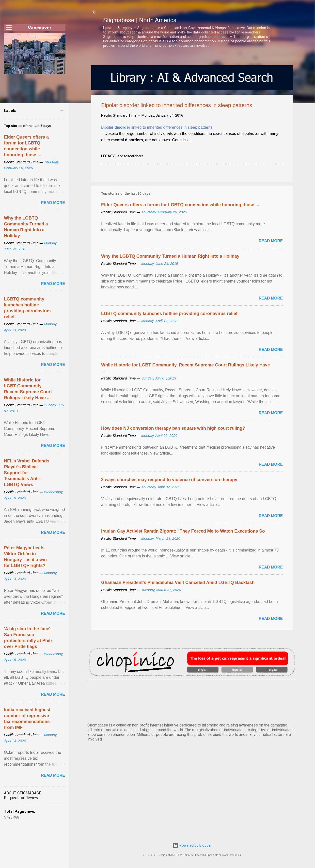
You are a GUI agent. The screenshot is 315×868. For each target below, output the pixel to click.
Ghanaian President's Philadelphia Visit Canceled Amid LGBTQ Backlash (178, 583)
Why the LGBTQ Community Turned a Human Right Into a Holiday (170, 256)
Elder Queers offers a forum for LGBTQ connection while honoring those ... (180, 205)
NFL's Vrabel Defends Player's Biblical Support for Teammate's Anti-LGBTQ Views (27, 473)
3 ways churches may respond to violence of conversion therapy (169, 480)
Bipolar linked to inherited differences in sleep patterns (157, 127)
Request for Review (21, 798)
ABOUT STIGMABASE (23, 793)
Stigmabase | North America (140, 20)
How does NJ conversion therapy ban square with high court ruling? (173, 428)
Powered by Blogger (192, 845)
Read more (271, 241)
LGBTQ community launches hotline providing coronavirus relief (169, 314)
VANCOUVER (192, 700)
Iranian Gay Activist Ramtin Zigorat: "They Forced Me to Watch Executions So (183, 531)
